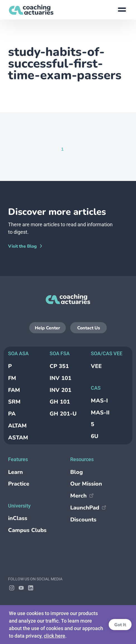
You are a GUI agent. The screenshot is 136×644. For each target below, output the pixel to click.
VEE (96, 366)
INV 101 (60, 378)
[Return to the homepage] (31, 10)
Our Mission (86, 484)
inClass (18, 518)
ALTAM (17, 426)
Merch (82, 496)
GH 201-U (63, 414)
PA (12, 414)
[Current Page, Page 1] (62, 149)
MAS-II (100, 413)
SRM (14, 402)
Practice (19, 484)
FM (12, 378)
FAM (14, 390)
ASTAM (18, 438)
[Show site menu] (122, 10)
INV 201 (60, 390)
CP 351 (59, 366)
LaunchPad (88, 508)
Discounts (83, 520)
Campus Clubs (27, 530)
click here (54, 636)
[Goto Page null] (72, 149)
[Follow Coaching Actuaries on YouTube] (21, 588)
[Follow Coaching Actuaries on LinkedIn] (31, 588)
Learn (15, 472)
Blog (76, 472)
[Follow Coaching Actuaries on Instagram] (12, 588)
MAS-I (99, 401)
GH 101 (60, 402)
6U (95, 436)
